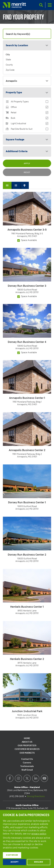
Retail (14, 113)
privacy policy (39, 834)
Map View (24, 185)
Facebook (10, 778)
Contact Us (27, 759)
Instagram (18, 778)
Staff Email (27, 770)
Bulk (13, 118)
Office (14, 107)
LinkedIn (36, 778)
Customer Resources (27, 749)
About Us (27, 742)
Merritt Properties (14, 5)
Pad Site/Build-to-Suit (22, 129)
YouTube (44, 778)
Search (41, 5)
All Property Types (20, 102)
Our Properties (27, 745)
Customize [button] (12, 855)
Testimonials (27, 766)
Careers (27, 763)
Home (27, 738)
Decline (39, 862)
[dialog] (27, 839)
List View (16, 185)
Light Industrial (18, 124)
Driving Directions (36, 796)
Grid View (7, 185)
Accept (15, 862)
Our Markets (27, 753)
